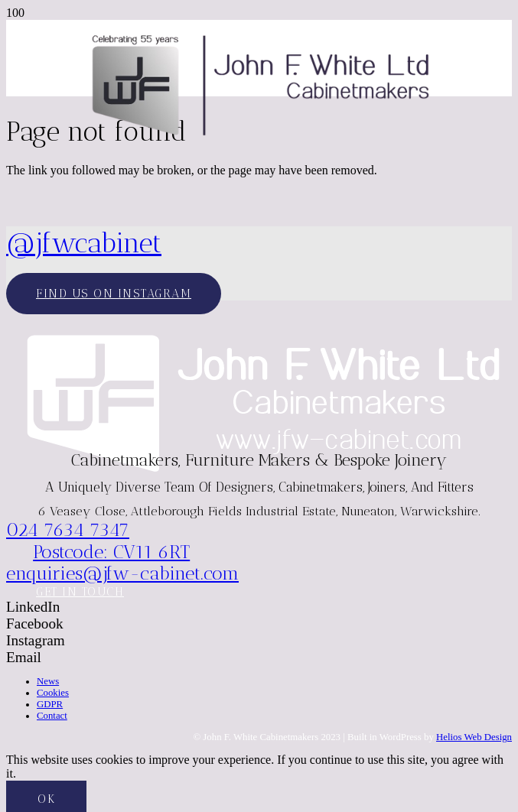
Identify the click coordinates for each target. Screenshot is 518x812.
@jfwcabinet (84, 243)
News (48, 681)
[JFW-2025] (259, 137)
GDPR (50, 704)
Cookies (53, 693)
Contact (52, 716)
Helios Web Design (474, 737)
